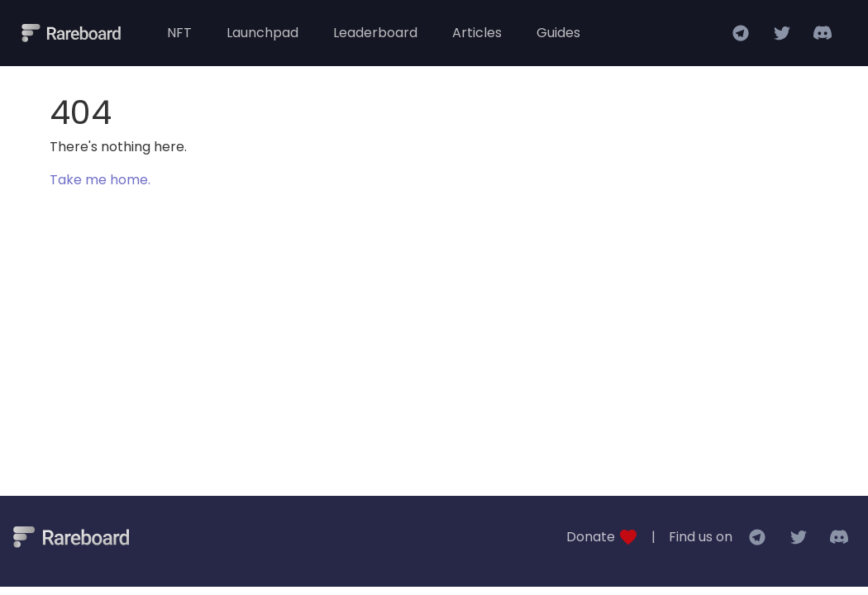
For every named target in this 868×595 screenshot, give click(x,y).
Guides (558, 33)
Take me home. (100, 180)
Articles (477, 33)
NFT (179, 33)
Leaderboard (375, 33)
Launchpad (262, 33)
